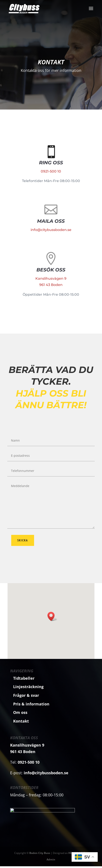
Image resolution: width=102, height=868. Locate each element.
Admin (51, 861)
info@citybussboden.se (51, 224)
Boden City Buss (40, 855)
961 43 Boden (51, 280)
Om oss (20, 712)
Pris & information (31, 704)
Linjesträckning (28, 687)
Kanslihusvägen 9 (51, 277)
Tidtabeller (24, 678)
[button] (52, 616)
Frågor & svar (26, 695)
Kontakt (51, 63)
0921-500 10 (51, 171)
